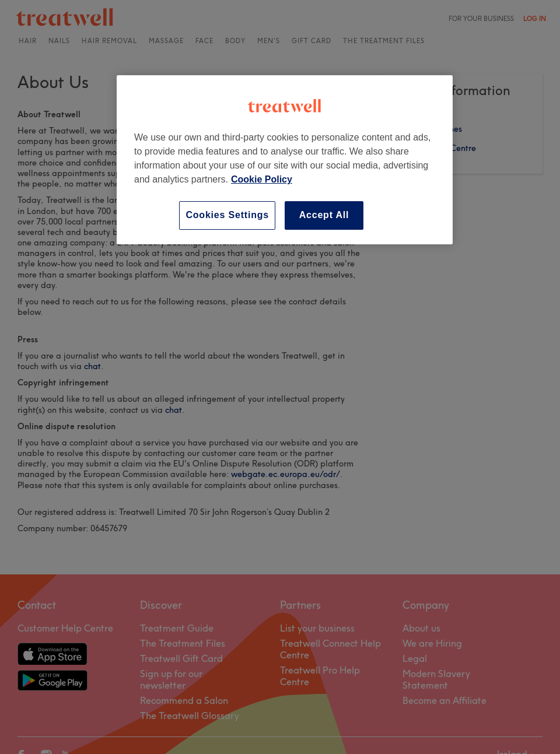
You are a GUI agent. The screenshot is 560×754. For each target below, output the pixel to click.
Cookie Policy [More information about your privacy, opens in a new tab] (262, 179)
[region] (285, 159)
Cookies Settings (227, 215)
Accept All (324, 215)
